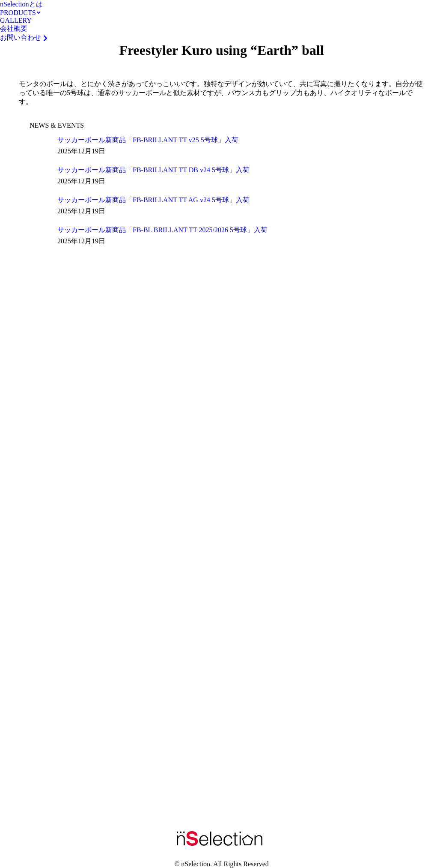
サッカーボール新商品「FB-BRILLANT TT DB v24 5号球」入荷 (153, 170)
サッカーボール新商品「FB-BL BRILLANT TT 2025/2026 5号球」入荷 (162, 230)
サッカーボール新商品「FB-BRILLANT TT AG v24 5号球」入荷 (153, 200)
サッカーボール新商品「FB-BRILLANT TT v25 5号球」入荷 (148, 140)
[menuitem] (21, 4)
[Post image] (40, 147)
